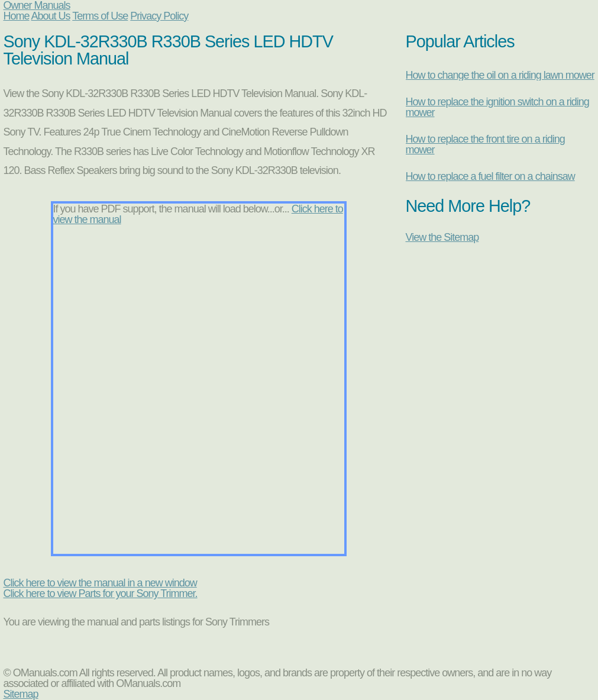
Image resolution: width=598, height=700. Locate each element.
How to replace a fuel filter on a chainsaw (490, 176)
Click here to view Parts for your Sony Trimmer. (101, 593)
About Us (51, 16)
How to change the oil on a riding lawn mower (500, 75)
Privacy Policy (159, 16)
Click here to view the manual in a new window (100, 583)
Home (17, 16)
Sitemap (21, 694)
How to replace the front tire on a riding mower (485, 144)
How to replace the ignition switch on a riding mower (497, 107)
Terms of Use (100, 16)
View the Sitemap (442, 237)
